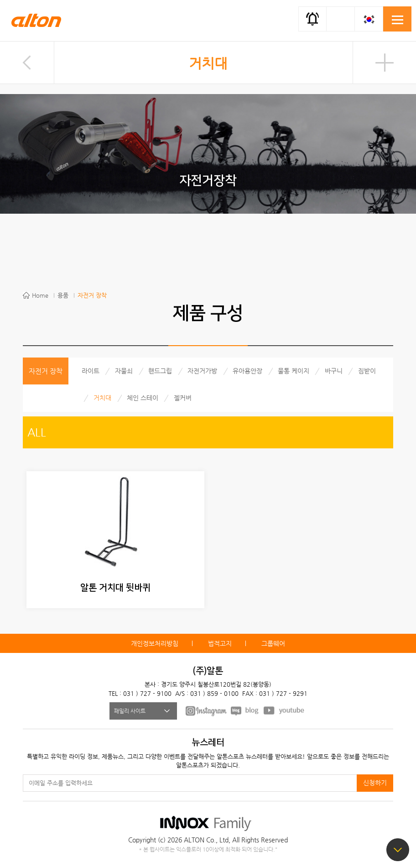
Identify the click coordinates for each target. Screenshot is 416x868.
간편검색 (341, 18)
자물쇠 (124, 371)
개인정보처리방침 (155, 643)
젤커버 (183, 398)
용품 (63, 295)
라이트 (91, 371)
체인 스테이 (143, 398)
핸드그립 (160, 371)
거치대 (208, 63)
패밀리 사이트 (130, 711)
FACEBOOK (206, 710)
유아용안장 (247, 371)
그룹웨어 (273, 643)
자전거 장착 (92, 295)
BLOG (245, 710)
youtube (284, 710)
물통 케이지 (294, 371)
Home (40, 295)
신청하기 (375, 783)
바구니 (334, 371)
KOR (369, 19)
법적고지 (220, 643)
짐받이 (367, 371)
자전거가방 (202, 371)
